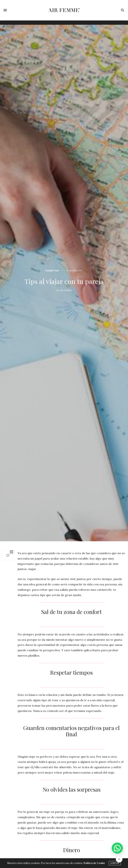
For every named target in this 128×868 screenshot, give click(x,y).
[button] (117, 848)
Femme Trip (52, 271)
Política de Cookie (94, 863)
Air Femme (65, 290)
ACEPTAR (115, 863)
